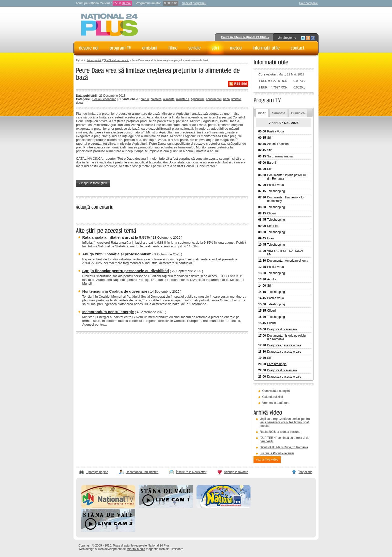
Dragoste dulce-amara (282, 329)
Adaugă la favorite (236, 472)
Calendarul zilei (272, 397)
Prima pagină (94, 60)
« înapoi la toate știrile (93, 183)
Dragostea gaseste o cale (284, 345)
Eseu (271, 238)
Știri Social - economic (117, 60)
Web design (86, 549)
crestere (156, 99)
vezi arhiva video (267, 460)
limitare (236, 99)
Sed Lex (273, 226)
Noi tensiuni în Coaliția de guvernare (115, 291)
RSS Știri (241, 84)
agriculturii (198, 99)
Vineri (262, 113)
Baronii (126, 3)
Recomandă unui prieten (142, 472)
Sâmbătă (279, 113)
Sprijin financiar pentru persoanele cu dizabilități (126, 271)
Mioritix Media (136, 549)
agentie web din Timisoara (166, 549)
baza (226, 99)
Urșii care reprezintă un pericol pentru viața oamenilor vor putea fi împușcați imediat (285, 422)
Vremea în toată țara (276, 403)
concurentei (214, 99)
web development (110, 549)
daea (79, 103)
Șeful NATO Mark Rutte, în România (284, 447)
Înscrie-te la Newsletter (191, 472)
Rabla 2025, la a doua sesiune (280, 432)
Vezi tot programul (194, 3)
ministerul (183, 99)
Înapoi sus (305, 472)
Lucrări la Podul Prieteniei (277, 453)
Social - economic (104, 99)
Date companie (308, 3)
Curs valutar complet (276, 391)
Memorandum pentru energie (108, 312)
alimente (169, 99)
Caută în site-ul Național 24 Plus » (245, 37)
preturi (145, 99)
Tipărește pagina (97, 472)
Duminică (298, 113)
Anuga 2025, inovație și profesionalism (117, 254)
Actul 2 (272, 279)
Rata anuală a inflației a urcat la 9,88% (116, 237)
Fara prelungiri (277, 364)
